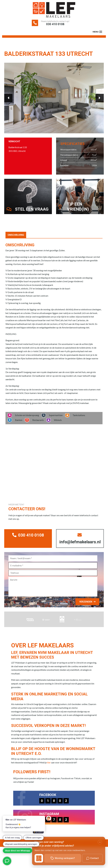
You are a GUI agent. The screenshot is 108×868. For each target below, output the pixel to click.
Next (97, 98)
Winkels (57, 424)
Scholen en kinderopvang (26, 419)
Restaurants (37, 424)
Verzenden (84, 608)
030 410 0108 (55, 25)
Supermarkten (55, 419)
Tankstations (78, 419)
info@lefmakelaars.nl (81, 544)
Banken (18, 424)
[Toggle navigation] (101, 34)
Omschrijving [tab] (16, 239)
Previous (11, 98)
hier (49, 769)
